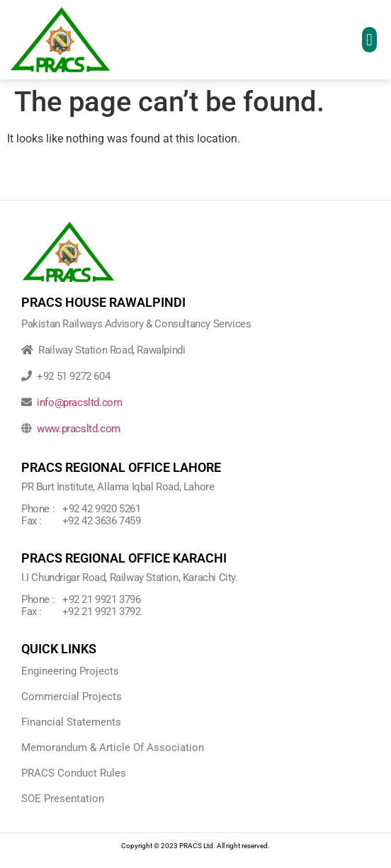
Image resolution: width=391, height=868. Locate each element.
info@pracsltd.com (79, 402)
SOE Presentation (63, 799)
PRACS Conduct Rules (74, 773)
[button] (369, 40)
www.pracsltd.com (79, 429)
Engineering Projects (70, 671)
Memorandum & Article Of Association (113, 748)
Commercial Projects (72, 697)
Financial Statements (71, 722)
